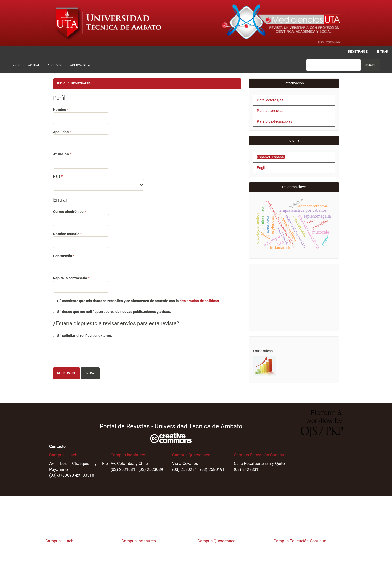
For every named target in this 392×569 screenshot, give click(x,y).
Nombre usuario (81, 240)
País (98, 182)
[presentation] (92, 354)
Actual (34, 65)
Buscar (371, 65)
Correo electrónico (81, 218)
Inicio (16, 65)
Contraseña (81, 262)
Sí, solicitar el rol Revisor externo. (83, 336)
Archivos (55, 65)
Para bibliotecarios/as (275, 121)
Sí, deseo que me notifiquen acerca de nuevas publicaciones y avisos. (112, 312)
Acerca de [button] (80, 65)
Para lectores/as (270, 100)
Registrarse (358, 52)
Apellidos (81, 138)
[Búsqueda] (333, 65)
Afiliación (81, 160)
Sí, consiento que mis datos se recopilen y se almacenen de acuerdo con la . (136, 301)
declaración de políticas (199, 301)
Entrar (382, 52)
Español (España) (271, 157)
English (263, 168)
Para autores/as (270, 111)
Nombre (81, 116)
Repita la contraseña (81, 284)
